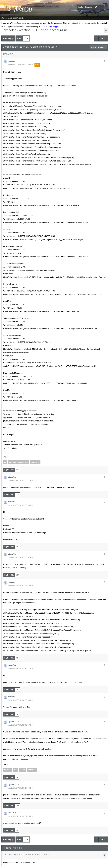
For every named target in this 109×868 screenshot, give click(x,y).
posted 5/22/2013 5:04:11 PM (21, 480)
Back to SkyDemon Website (12, 18)
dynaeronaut (13, 722)
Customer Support (52, 26)
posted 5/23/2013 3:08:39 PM (21, 586)
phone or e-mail (76, 682)
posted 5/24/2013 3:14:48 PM (21, 788)
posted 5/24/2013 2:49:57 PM (21, 725)
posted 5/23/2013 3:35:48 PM (21, 669)
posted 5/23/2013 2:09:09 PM (21, 505)
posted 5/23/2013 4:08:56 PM (21, 700)
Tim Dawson (13, 813)
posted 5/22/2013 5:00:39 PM (21, 65)
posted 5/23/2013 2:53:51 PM (21, 557)
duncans (12, 61)
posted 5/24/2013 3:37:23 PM (21, 816)
